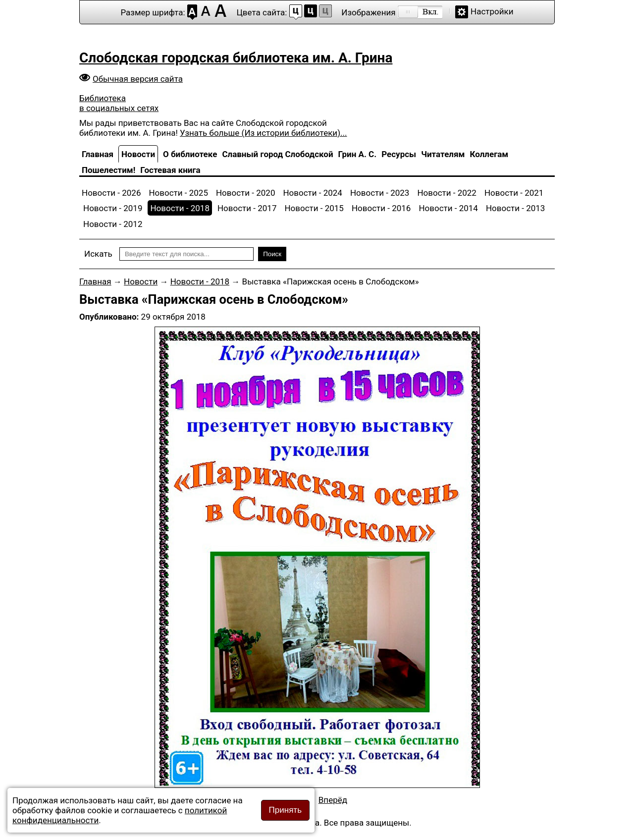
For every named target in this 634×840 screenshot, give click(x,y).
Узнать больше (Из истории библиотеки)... (263, 133)
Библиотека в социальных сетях (119, 103)
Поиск (272, 254)
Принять (285, 810)
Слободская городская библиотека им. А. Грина (236, 58)
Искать (98, 254)
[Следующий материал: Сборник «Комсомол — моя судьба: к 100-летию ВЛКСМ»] (333, 800)
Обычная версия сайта (138, 79)
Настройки (492, 11)
